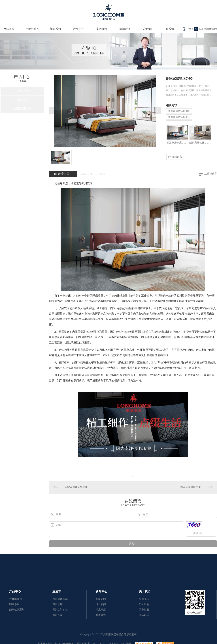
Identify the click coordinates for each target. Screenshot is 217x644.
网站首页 (9, 29)
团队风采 (144, 615)
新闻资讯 (125, 29)
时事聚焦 (101, 615)
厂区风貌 (144, 604)
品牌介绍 (144, 599)
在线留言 (175, 157)
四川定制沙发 (60, 610)
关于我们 (148, 29)
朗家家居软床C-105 (179, 111)
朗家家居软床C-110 (179, 117)
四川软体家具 (60, 599)
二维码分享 (211, 174)
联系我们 (171, 29)
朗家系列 (55, 29)
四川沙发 (58, 615)
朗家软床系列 (23, 109)
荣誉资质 (144, 610)
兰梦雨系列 (32, 29)
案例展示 (102, 29)
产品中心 (78, 29)
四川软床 (87, 183)
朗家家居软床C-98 (191, 487)
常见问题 (101, 610)
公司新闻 (101, 599)
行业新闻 (101, 604)
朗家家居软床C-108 (76, 487)
